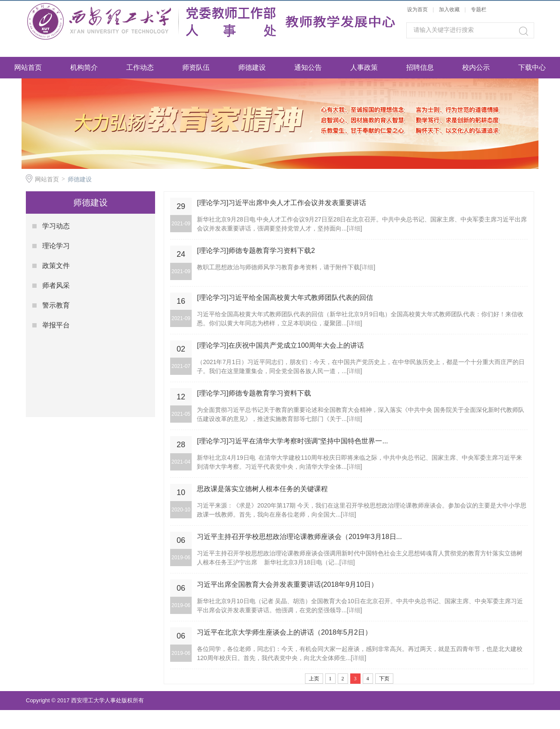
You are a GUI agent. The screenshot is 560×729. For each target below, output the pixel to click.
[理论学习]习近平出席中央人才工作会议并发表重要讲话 (282, 203)
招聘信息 (420, 67)
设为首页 (417, 9)
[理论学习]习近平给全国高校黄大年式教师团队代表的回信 (285, 298)
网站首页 (28, 67)
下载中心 (532, 67)
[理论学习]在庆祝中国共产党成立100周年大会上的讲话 (280, 345)
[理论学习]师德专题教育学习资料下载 (254, 393)
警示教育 (56, 305)
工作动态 (140, 67)
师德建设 (252, 67)
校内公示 (476, 67)
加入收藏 (449, 9)
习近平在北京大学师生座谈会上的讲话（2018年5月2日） (284, 632)
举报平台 (56, 325)
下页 (384, 679)
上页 (314, 679)
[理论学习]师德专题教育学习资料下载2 (256, 251)
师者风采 (56, 285)
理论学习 (56, 246)
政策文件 (56, 266)
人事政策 (364, 67)
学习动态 (56, 226)
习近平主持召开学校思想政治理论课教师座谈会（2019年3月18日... (299, 537)
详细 (355, 228)
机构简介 (84, 67)
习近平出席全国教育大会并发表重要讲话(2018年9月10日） (287, 584)
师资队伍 (196, 67)
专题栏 (479, 9)
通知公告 (308, 67)
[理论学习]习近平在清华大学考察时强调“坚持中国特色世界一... (292, 441)
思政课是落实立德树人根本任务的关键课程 (262, 489)
